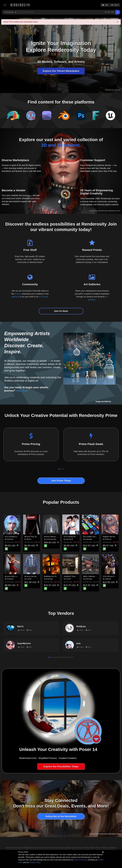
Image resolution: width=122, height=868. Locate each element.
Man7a (20, 626)
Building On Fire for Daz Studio (57, 576)
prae (78, 643)
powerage (89, 539)
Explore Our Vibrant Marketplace (61, 71)
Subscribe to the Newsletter (61, 816)
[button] (59, 469)
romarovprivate (51, 539)
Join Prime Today (61, 481)
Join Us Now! (61, 311)
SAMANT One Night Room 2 (76, 576)
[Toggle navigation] (5, 5)
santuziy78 (69, 539)
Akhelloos (10, 539)
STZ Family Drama (72, 537)
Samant (68, 579)
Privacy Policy (35, 862)
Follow (21, 630)
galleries (15, 297)
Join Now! (22, 391)
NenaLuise (116, 401)
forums (18, 294)
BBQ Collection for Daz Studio (96, 576)
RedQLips (10, 579)
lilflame (29, 539)
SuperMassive (24, 643)
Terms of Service (80, 860)
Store (29, 630)
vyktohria (108, 579)
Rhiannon (108, 539)
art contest (44, 297)
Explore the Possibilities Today (61, 766)
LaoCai (29, 579)
